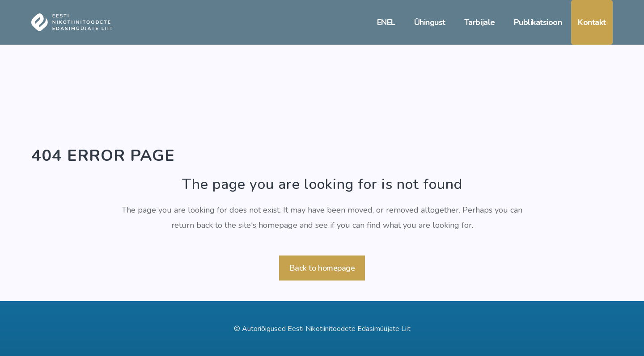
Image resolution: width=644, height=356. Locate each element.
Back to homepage (322, 268)
